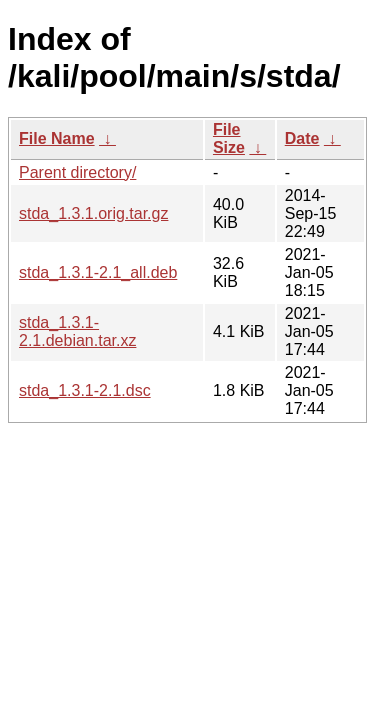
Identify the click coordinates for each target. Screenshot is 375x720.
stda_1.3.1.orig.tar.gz (93, 213)
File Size (229, 138)
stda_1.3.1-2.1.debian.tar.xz (77, 331)
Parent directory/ (77, 172)
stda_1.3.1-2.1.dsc (85, 390)
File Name (57, 138)
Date (302, 138)
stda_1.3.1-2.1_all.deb (98, 272)
